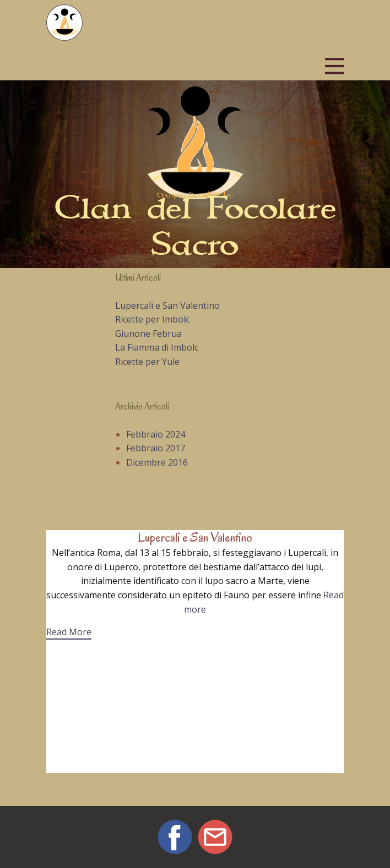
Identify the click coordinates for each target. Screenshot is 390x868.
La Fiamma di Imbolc (157, 347)
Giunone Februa (148, 334)
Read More (69, 632)
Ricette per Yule (147, 362)
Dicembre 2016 (157, 462)
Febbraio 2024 (156, 434)
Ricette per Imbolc (152, 319)
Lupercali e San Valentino (167, 305)
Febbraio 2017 (156, 448)
